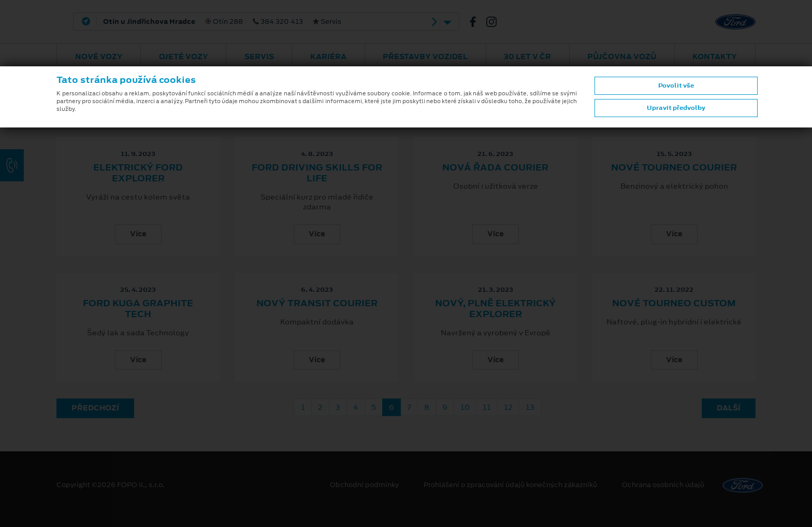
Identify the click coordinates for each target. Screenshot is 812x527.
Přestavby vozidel (425, 56)
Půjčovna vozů (622, 56)
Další (729, 408)
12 (508, 407)
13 (530, 407)
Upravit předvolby (676, 108)
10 (465, 407)
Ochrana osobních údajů (663, 485)
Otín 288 (222, 22)
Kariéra (328, 56)
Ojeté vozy (184, 56)
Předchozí (95, 408)
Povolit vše (676, 86)
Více (138, 234)
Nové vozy (99, 56)
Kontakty (715, 56)
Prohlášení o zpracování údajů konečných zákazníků (510, 485)
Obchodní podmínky (364, 485)
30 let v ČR (527, 56)
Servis (259, 56)
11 (487, 407)
